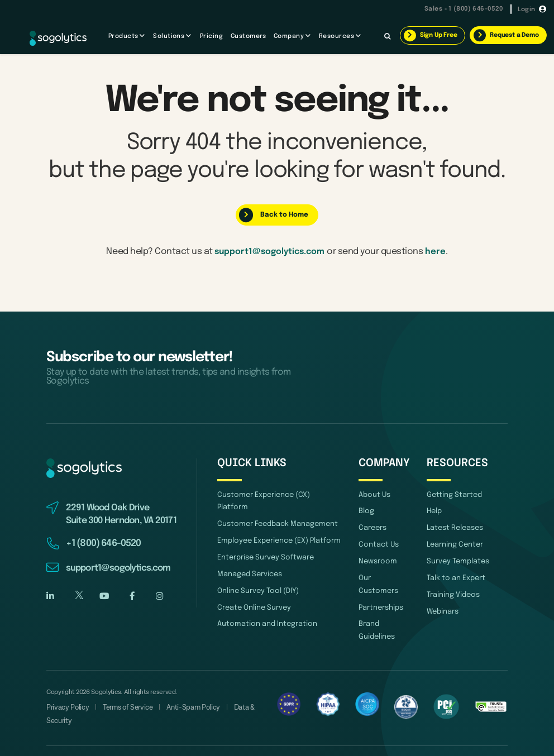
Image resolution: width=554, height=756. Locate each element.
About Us (373, 495)
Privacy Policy (66, 690)
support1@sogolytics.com (269, 251)
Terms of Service (123, 690)
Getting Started (452, 495)
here (438, 251)
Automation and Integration (262, 608)
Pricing (211, 36)
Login (527, 9)
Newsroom (376, 559)
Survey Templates (456, 559)
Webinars (442, 608)
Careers (372, 527)
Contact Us (377, 543)
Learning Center (453, 543)
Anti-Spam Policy (186, 690)
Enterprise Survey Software (262, 543)
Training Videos (452, 592)
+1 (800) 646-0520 (473, 9)
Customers (249, 36)
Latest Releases (453, 527)
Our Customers (383, 575)
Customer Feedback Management (273, 511)
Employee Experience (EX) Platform (276, 527)
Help (434, 511)
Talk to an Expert (454, 575)
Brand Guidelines (376, 614)
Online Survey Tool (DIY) (255, 575)
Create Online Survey (251, 592)
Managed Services (248, 559)
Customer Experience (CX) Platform (276, 495)
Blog (366, 511)
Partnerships (380, 592)
